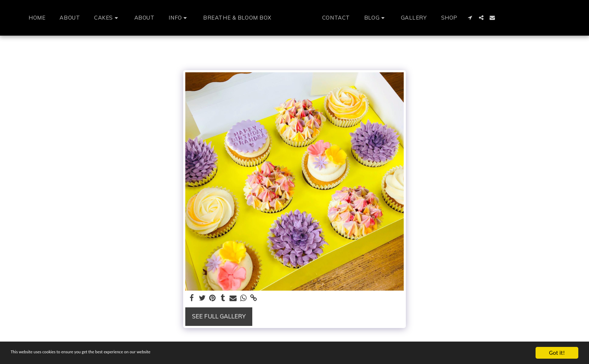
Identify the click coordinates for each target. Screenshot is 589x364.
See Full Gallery (219, 316)
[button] (94, 18)
